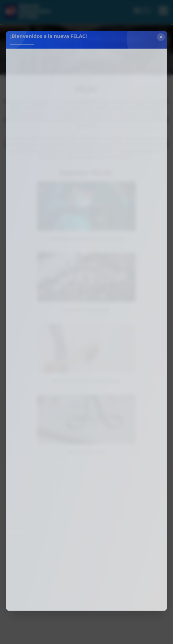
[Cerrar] (158, 46)
